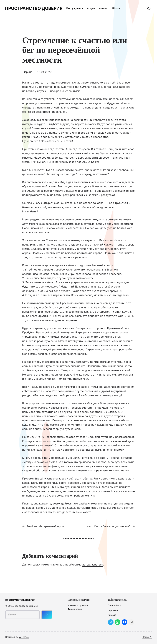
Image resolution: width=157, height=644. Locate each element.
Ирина (28, 72)
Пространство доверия (34, 8)
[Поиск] (47, 615)
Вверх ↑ (147, 637)
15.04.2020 (44, 72)
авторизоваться (93, 564)
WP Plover (24, 637)
